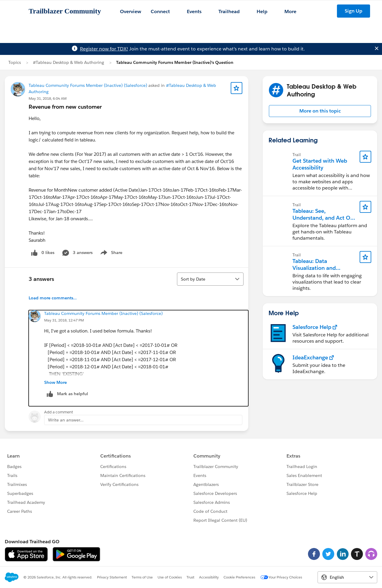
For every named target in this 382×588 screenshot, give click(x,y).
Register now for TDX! (104, 49)
